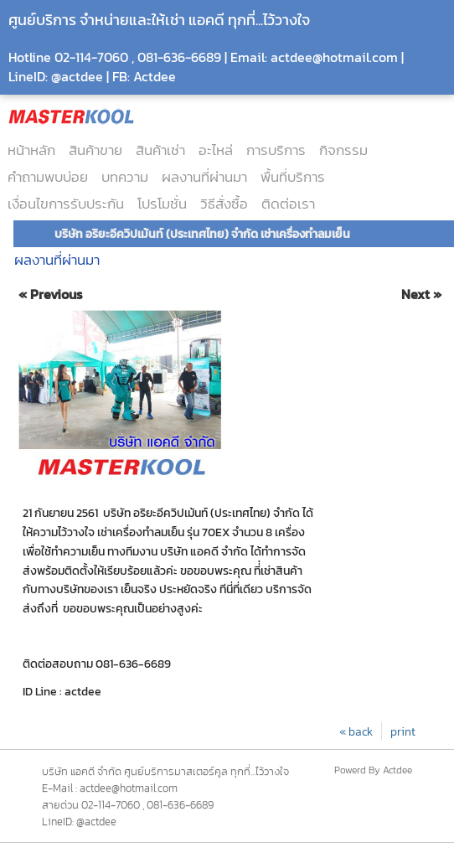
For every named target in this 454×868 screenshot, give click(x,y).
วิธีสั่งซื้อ (224, 204)
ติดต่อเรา (288, 204)
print (403, 731)
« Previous (51, 294)
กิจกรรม (343, 150)
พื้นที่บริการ (293, 177)
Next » (421, 294)
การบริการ (276, 150)
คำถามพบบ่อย (48, 177)
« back (356, 731)
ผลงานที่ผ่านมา (204, 177)
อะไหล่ (216, 150)
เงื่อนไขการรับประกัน (66, 204)
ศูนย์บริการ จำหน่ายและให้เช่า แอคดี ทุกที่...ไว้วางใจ (159, 20)
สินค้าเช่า (160, 150)
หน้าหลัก (31, 150)
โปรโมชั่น (162, 204)
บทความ (125, 177)
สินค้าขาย (95, 150)
